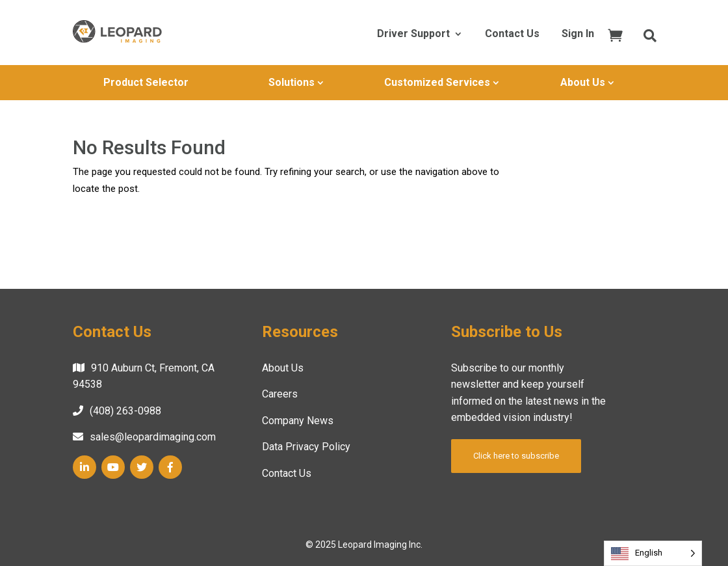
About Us (583, 82)
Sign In (578, 34)
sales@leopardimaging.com (153, 437)
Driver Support (413, 34)
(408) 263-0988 (125, 411)
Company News (298, 421)
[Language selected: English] (653, 553)
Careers (280, 394)
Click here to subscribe (516, 456)
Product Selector (146, 82)
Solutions (292, 82)
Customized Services (437, 82)
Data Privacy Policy (306, 447)
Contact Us (512, 34)
